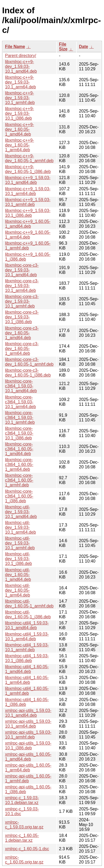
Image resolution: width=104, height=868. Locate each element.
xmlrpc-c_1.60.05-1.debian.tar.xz (22, 838)
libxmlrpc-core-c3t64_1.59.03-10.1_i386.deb (19, 433)
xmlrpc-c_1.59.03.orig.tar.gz (24, 825)
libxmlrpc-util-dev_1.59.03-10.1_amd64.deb (21, 512)
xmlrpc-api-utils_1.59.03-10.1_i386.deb (28, 746)
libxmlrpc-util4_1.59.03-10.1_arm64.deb (27, 636)
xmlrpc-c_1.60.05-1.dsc (27, 849)
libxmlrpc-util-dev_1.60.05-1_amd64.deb (18, 575)
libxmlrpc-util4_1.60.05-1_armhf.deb (27, 691)
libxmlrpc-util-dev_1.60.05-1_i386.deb (28, 614)
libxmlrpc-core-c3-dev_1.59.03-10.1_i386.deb (22, 317)
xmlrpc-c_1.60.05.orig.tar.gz (24, 860)
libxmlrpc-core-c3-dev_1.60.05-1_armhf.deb (29, 362)
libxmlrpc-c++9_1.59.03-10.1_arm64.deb (28, 191)
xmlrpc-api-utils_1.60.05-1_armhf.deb (28, 778)
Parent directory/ (21, 56)
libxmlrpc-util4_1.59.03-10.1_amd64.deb (27, 625)
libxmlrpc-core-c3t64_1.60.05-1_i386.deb (19, 496)
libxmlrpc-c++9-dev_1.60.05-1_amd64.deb (19, 129)
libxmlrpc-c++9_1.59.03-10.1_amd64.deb (28, 180)
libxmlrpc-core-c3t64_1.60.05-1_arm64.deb (19, 465)
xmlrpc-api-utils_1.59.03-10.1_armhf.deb (28, 735)
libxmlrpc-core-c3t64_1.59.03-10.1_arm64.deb (21, 402)
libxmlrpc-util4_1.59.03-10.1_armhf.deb (27, 647)
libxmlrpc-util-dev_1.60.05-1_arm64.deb (17, 590)
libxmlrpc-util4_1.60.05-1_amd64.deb (27, 669)
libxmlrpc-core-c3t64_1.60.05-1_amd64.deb (19, 449)
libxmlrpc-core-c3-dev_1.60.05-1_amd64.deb (22, 333)
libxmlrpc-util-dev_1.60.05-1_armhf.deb (29, 604)
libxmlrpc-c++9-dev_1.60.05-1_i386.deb (28, 169)
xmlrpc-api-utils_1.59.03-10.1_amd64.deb (28, 713)
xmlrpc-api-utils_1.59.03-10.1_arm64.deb (28, 724)
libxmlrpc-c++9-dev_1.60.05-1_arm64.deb (19, 145)
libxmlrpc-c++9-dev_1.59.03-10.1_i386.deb (19, 113)
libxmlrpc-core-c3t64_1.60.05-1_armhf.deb (19, 480)
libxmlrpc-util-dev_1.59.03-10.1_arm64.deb (21, 527)
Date (83, 47)
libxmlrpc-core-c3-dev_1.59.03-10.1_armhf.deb (22, 301)
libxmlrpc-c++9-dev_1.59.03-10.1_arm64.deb (21, 82)
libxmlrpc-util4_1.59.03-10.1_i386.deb (27, 658)
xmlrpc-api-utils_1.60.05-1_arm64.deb (28, 768)
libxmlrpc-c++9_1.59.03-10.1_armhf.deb (28, 202)
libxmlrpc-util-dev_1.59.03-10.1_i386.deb (18, 559)
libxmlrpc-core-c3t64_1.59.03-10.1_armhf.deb (20, 418)
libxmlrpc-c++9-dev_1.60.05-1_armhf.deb (29, 158)
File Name (15, 47)
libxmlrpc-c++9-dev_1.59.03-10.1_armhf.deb (20, 98)
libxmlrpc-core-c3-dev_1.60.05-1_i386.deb (28, 373)
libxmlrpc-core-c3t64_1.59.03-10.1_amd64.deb (21, 386)
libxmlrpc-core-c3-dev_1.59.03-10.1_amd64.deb (22, 270)
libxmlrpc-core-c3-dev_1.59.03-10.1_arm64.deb (22, 286)
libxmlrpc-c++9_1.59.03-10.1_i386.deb (28, 213)
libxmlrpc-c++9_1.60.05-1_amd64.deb (28, 224)
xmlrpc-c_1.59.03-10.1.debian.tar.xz (22, 800)
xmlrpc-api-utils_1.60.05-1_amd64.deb (28, 757)
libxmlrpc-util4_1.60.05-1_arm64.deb (27, 680)
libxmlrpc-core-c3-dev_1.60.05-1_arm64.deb (22, 349)
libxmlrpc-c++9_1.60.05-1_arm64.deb (28, 235)
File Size (63, 47)
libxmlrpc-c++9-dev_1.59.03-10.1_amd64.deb (21, 66)
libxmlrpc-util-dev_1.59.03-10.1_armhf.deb (20, 543)
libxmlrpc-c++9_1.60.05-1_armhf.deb (28, 246)
